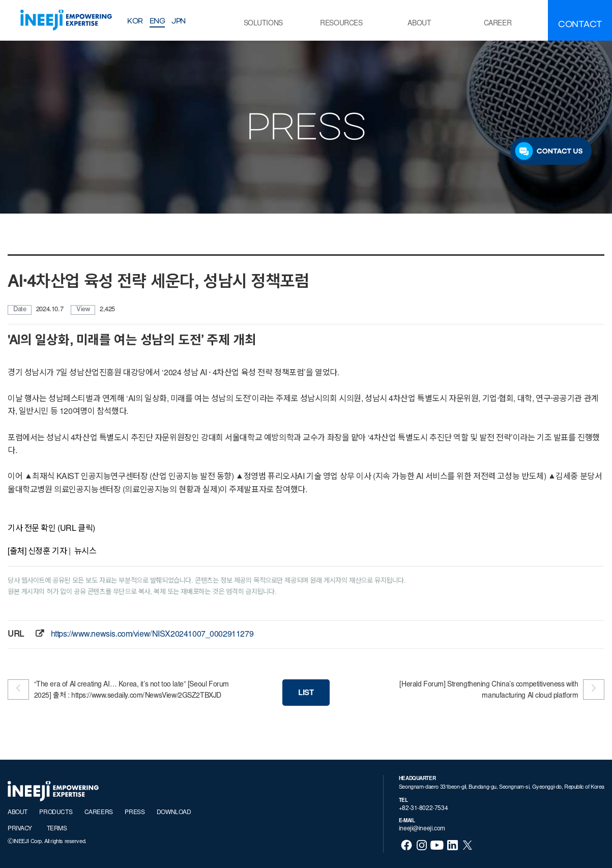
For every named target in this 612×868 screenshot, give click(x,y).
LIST (306, 693)
